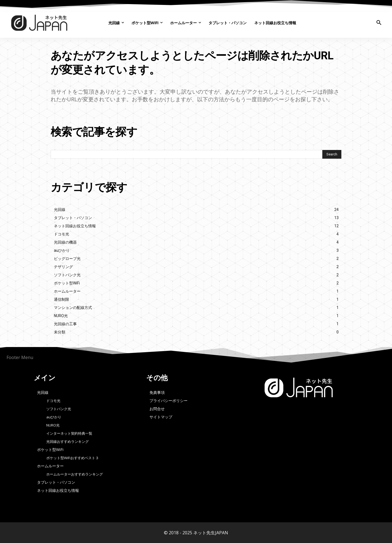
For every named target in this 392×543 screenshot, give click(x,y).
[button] (379, 23)
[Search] (332, 154)
